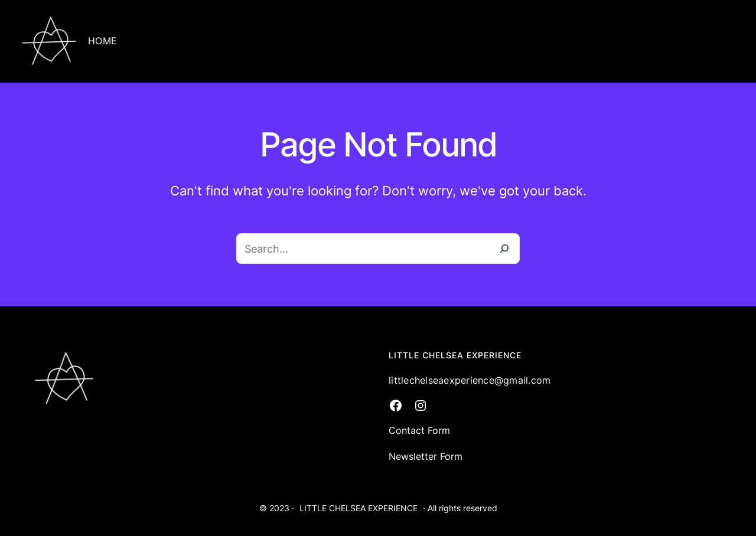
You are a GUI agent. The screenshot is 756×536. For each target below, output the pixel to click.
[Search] (504, 249)
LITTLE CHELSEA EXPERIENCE (359, 508)
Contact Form (419, 430)
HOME (102, 41)
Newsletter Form (426, 456)
